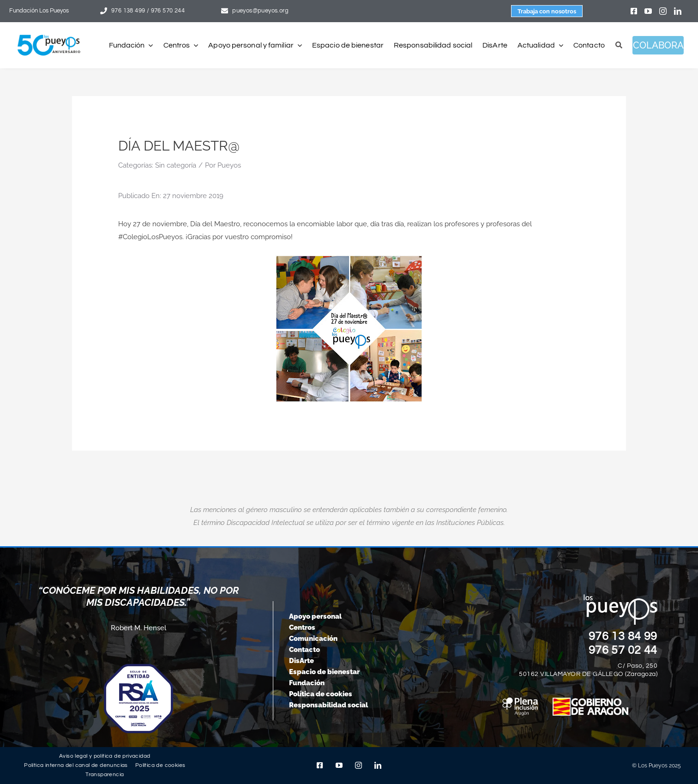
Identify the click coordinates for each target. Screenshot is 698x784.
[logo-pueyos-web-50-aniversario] (49, 35)
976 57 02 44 (623, 650)
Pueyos (229, 165)
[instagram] (663, 11)
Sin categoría (176, 165)
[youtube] (648, 11)
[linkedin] (678, 11)
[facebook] (634, 11)
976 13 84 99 (623, 636)
